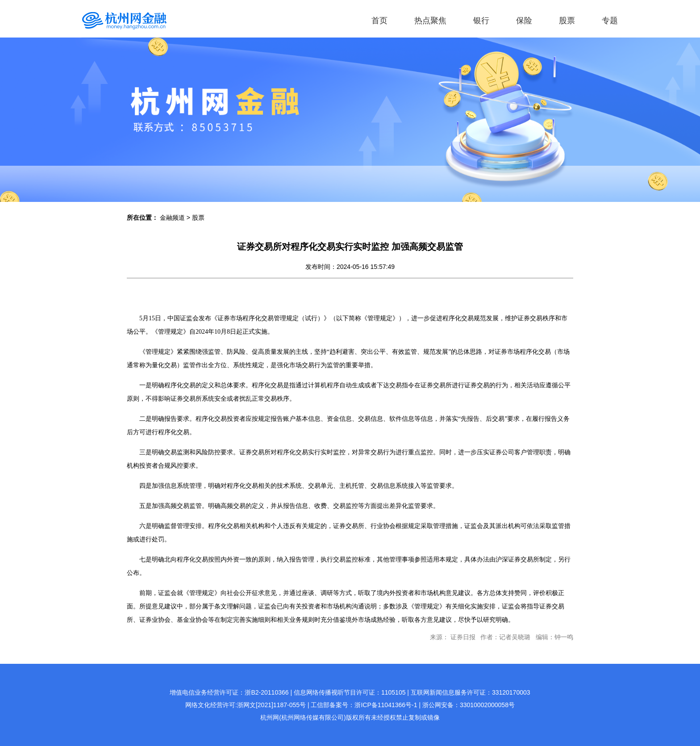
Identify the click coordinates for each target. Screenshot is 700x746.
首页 (379, 21)
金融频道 (172, 218)
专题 (610, 21)
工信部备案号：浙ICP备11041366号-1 (364, 705)
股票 (567, 21)
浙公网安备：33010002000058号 (469, 705)
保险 (524, 21)
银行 (481, 21)
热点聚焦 (430, 21)
